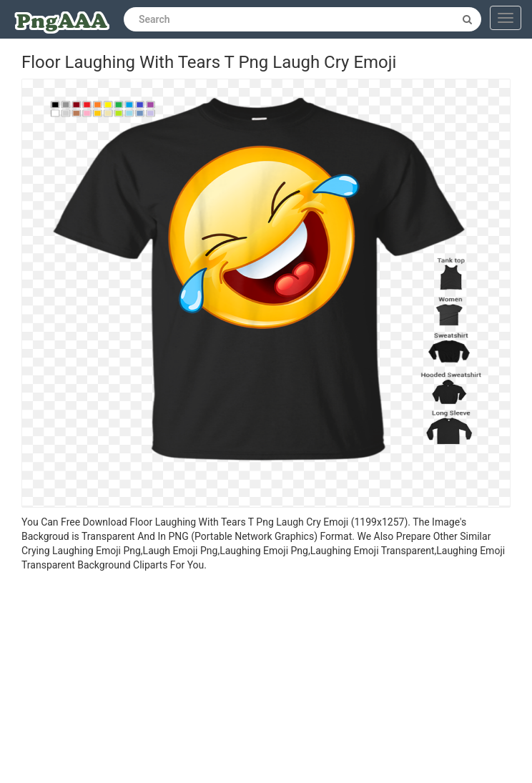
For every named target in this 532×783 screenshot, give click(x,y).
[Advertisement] (266, 679)
